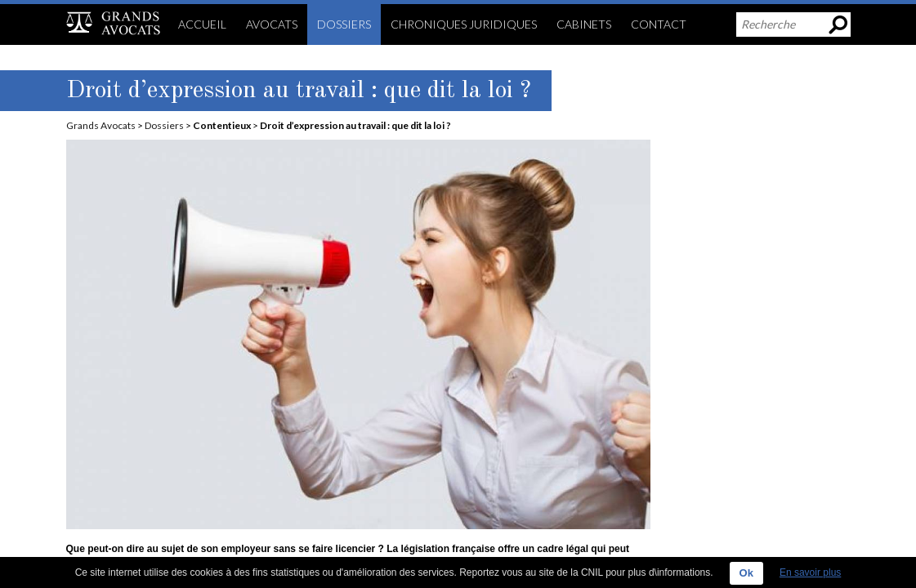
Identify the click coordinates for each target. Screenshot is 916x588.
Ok (746, 573)
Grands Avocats (101, 125)
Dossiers (164, 125)
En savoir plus (810, 572)
